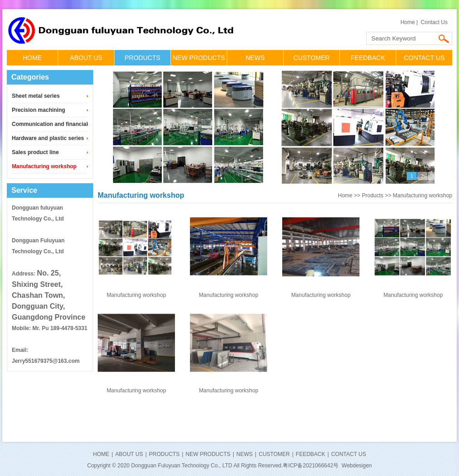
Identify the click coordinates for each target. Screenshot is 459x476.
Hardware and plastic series (48, 138)
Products (372, 195)
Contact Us (434, 22)
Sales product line (35, 152)
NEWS (255, 58)
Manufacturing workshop (44, 166)
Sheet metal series (36, 96)
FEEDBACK (368, 58)
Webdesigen (357, 466)
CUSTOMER (312, 58)
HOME (32, 58)
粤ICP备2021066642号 (311, 466)
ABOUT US (86, 58)
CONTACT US (424, 58)
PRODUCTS (142, 58)
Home (408, 22)
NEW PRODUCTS (199, 58)
